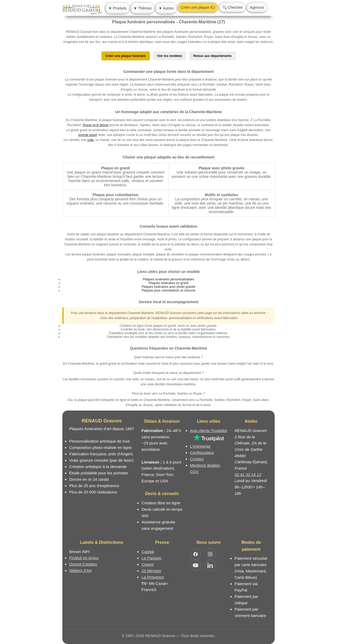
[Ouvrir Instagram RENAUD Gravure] (210, 554)
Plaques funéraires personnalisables (168, 279)
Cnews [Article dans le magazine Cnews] (148, 564)
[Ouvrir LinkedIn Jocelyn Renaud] (210, 565)
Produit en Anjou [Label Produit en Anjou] (84, 558)
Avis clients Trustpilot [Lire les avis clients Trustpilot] (209, 431)
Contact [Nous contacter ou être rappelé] (197, 459)
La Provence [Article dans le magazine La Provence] (153, 577)
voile (90, 140)
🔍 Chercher (232, 7)
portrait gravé (88, 135)
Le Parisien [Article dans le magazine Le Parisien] (151, 558)
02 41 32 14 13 (248, 475)
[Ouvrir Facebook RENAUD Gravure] (196, 554)
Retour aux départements (212, 56)
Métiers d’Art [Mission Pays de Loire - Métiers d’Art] (80, 570)
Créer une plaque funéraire (126, 56)
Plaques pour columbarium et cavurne (168, 290)
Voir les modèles (170, 56)
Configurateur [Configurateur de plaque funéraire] (202, 453)
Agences (257, 7)
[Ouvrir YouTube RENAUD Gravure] (196, 565)
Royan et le (91, 125)
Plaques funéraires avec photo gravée (168, 287)
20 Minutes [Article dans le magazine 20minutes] (151, 571)
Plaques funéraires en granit (168, 283)
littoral (104, 125)
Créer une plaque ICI (198, 7)
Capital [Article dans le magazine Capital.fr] (148, 552)
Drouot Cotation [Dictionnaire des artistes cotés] (83, 564)
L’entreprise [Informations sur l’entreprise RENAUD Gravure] (200, 446)
